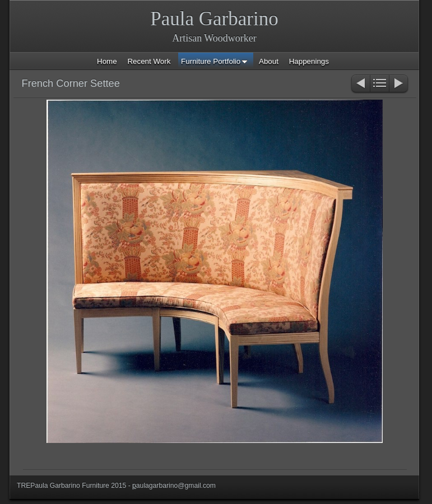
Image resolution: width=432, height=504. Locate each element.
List (380, 84)
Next (399, 84)
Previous (360, 84)
